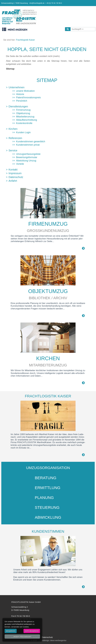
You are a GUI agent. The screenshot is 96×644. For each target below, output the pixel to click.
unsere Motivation (25, 91)
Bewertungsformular (27, 157)
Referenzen (15, 138)
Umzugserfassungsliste (28, 154)
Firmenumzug (23, 110)
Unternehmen (16, 87)
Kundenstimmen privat (28, 145)
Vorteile (20, 164)
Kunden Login (23, 132)
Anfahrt (13, 181)
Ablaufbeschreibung (27, 120)
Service (13, 150)
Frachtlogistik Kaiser (25, 40)
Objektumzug (23, 113)
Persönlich (22, 101)
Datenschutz (16, 177)
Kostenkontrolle (24, 123)
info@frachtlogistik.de (37, 3)
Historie (20, 94)
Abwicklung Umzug (26, 161)
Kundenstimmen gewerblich (31, 142)
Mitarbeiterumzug (25, 117)
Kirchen (13, 129)
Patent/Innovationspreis (28, 97)
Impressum (15, 173)
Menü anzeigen (18, 30)
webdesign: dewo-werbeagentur (53, 640)
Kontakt (13, 170)
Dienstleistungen (18, 106)
